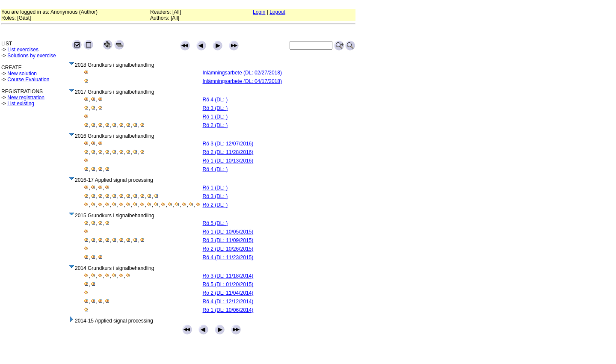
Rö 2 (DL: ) (215, 125)
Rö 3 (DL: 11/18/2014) (228, 276)
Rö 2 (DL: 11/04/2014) (228, 293)
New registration (26, 98)
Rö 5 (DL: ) (215, 223)
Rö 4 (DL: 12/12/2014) (228, 302)
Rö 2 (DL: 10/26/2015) (228, 249)
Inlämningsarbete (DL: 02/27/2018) (242, 73)
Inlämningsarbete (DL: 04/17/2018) (242, 81)
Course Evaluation (28, 80)
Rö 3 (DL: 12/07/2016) (228, 144)
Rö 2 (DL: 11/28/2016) (228, 152)
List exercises (23, 50)
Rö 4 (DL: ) (215, 100)
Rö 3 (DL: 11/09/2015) (228, 240)
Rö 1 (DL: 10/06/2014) (228, 310)
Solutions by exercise (31, 56)
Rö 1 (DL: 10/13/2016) (228, 161)
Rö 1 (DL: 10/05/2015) (228, 232)
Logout (277, 12)
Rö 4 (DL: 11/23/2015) (228, 257)
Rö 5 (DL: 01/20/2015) (228, 284)
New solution (22, 74)
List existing (21, 104)
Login (259, 12)
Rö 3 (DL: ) (215, 108)
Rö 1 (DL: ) (215, 117)
